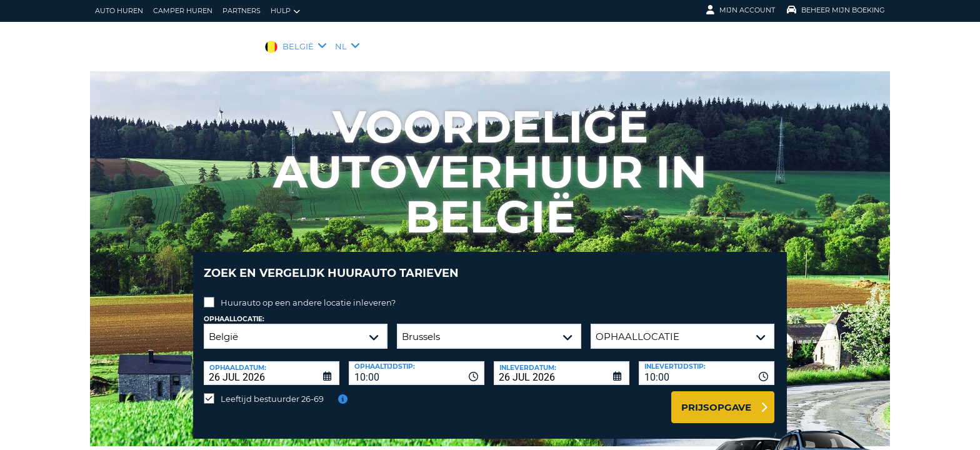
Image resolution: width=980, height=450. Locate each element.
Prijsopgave (716, 398)
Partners (242, 11)
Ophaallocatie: (234, 310)
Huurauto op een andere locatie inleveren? (308, 293)
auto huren (119, 11)
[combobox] (417, 364)
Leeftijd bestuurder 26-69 (272, 389)
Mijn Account (741, 10)
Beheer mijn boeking (836, 10)
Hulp (285, 11)
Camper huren (183, 11)
